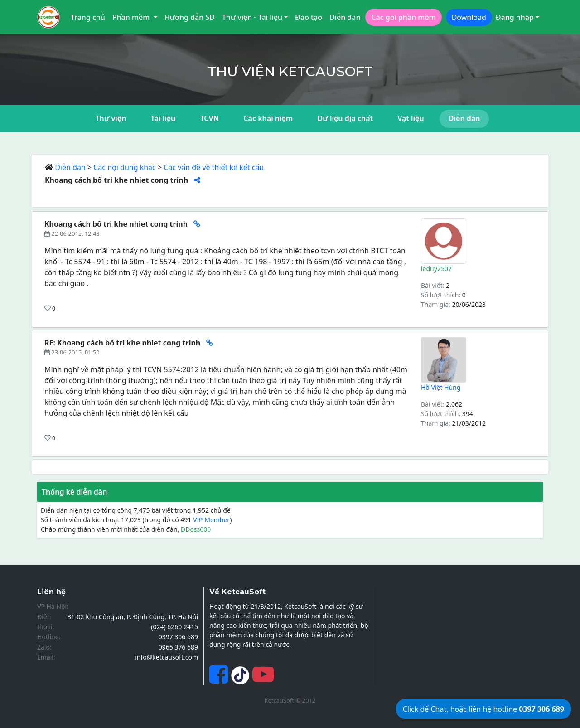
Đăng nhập (515, 17)
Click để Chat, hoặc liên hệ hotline (483, 709)
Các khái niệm (268, 118)
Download (469, 17)
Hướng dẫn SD (190, 17)
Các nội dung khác (125, 167)
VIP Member (211, 520)
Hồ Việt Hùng (441, 387)
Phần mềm (132, 17)
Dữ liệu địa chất (345, 118)
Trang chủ (88, 17)
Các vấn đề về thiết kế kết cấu (214, 167)
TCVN (209, 118)
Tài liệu (163, 118)
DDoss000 (196, 529)
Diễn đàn (345, 17)
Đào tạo (309, 17)
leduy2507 (436, 269)
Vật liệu (411, 118)
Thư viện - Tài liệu (252, 17)
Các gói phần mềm (403, 17)
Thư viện (111, 118)
